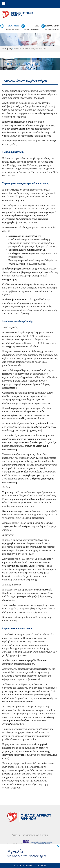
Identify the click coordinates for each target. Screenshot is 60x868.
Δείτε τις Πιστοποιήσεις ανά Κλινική (30, 835)
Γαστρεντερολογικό (21, 63)
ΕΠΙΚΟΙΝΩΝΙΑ (52, 26)
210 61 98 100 (13, 26)
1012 (37, 26)
